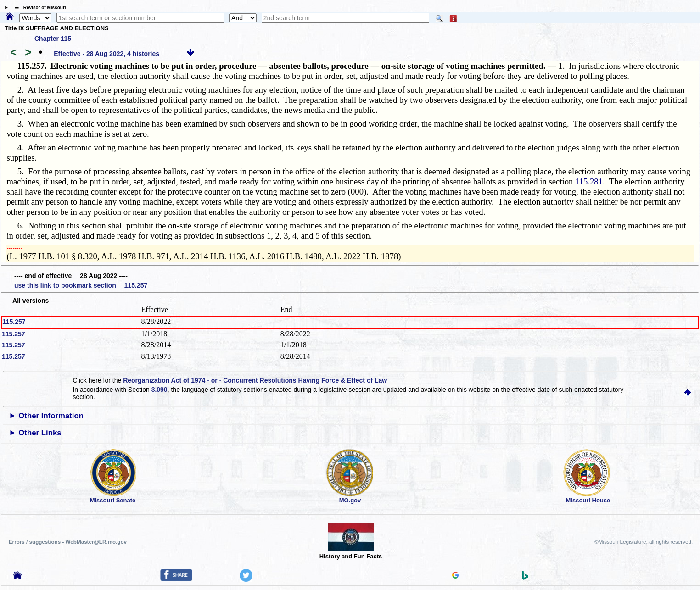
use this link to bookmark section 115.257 (81, 285)
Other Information (51, 416)
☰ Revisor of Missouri (38, 8)
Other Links (40, 433)
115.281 (589, 181)
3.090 (160, 390)
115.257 (14, 322)
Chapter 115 (53, 39)
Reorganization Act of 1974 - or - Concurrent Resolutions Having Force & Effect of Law (255, 380)
